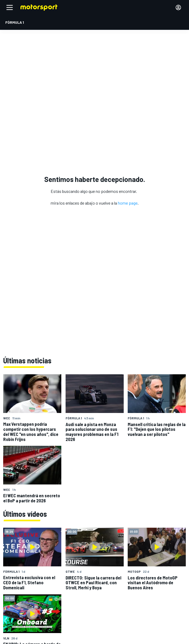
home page (128, 203)
